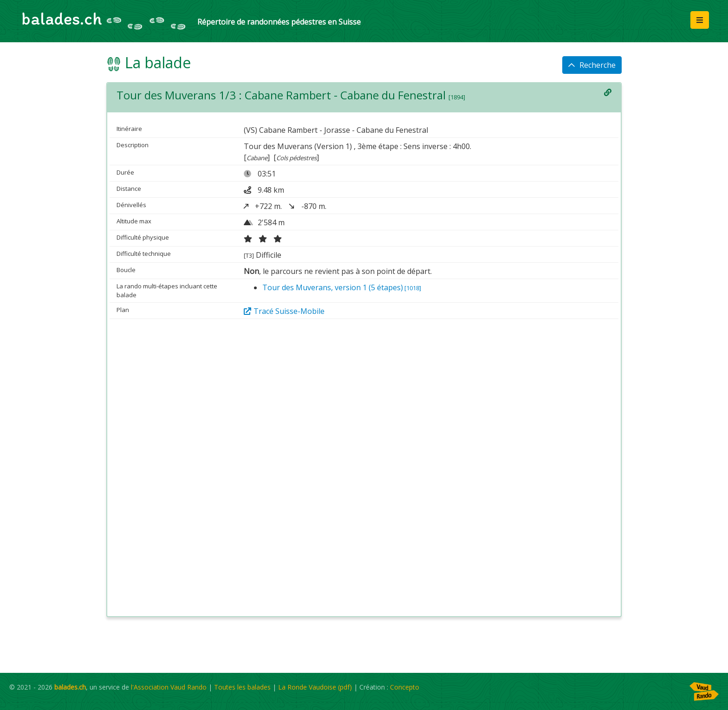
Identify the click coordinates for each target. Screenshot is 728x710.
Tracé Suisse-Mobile (284, 311)
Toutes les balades (242, 687)
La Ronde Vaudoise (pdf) (315, 687)
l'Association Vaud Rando (169, 687)
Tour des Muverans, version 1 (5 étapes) (342, 287)
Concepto (405, 687)
